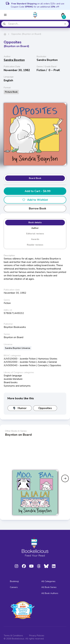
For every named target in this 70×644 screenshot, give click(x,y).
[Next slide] (65, 478)
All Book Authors (50, 593)
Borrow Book (35, 208)
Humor (20, 408)
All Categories (48, 581)
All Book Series (49, 587)
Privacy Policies (37, 636)
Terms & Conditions (13, 636)
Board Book (35, 178)
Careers (14, 587)
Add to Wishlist (35, 200)
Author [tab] (35, 228)
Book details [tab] (35, 222)
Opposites (45, 408)
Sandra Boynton (14, 60)
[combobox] (35, 24)
